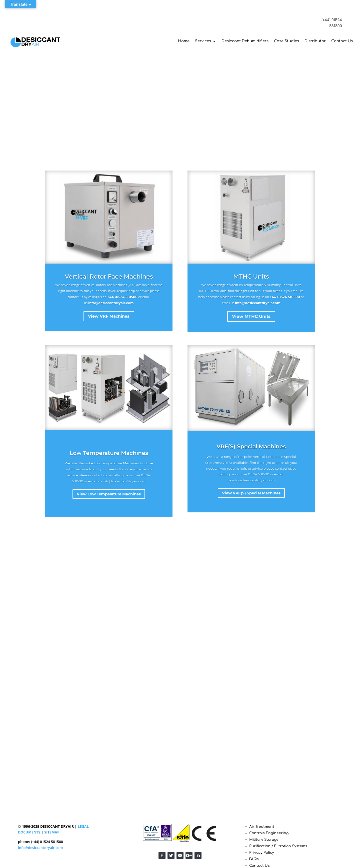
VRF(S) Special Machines (251, 447)
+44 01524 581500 (122, 297)
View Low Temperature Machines (109, 494)
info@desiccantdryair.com (111, 303)
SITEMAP (52, 832)
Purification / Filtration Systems (278, 846)
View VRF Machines (109, 316)
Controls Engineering (269, 833)
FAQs (254, 859)
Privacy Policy (262, 853)
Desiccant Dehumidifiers (245, 41)
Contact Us (342, 41)
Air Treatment (262, 827)
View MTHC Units (251, 316)
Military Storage (264, 840)
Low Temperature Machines (109, 453)
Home (184, 41)
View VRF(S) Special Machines (251, 493)
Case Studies (286, 41)
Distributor (315, 41)
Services (203, 41)
